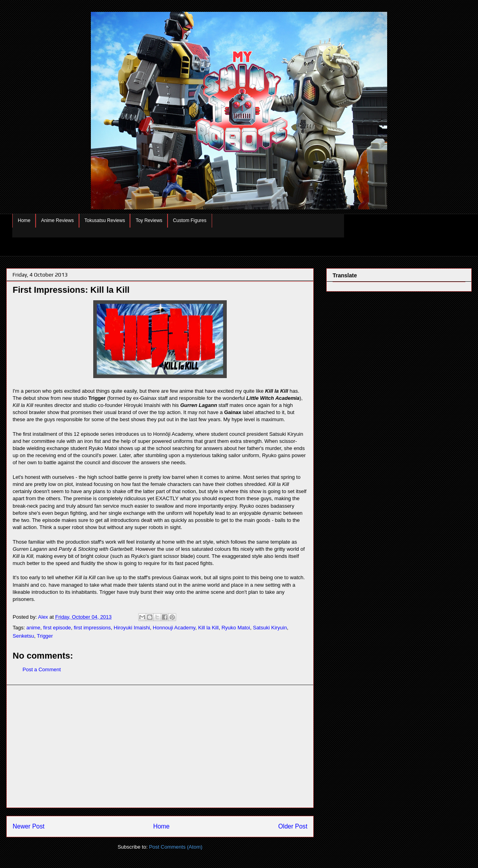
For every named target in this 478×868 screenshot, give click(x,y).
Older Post (293, 826)
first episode (57, 628)
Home (24, 220)
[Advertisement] (160, 746)
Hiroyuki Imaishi (132, 628)
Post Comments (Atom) (176, 847)
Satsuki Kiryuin (270, 628)
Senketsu (23, 636)
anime (33, 628)
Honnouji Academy (174, 628)
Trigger (45, 636)
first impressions (92, 628)
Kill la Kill (208, 628)
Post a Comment (42, 669)
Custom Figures (190, 220)
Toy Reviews (149, 220)
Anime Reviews (57, 220)
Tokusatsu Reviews (105, 220)
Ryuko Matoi (236, 628)
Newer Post (29, 826)
